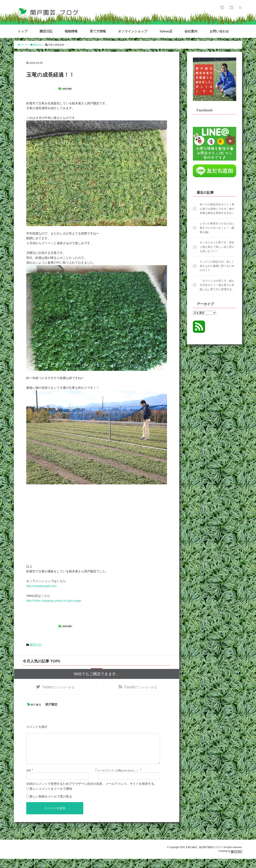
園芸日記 (46, 31)
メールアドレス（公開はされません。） (118, 780)
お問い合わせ (219, 31)
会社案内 (191, 31)
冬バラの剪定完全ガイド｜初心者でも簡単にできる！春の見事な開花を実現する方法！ (217, 209)
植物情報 (71, 31)
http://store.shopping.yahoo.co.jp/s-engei (54, 601)
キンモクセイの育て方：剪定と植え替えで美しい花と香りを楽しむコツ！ (217, 247)
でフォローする (58, 689)
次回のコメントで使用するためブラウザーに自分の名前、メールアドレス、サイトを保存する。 (92, 793)
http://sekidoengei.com (41, 586)
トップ (23, 31)
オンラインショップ (133, 31)
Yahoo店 (166, 31)
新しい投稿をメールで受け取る (51, 806)
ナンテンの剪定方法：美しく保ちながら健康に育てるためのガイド (217, 266)
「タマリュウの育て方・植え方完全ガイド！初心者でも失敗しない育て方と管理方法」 (217, 285)
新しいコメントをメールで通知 (51, 798)
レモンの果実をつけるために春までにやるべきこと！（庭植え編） (217, 228)
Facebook (205, 110)
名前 (29, 780)
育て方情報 (98, 31)
